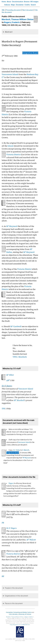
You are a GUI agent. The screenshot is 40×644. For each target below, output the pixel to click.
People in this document (14, 588)
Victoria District (13, 155)
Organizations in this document (16, 596)
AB (8, 380)
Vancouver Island (26, 389)
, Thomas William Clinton (18, 19)
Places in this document (14, 603)
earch (33, 5)
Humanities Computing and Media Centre (19, 612)
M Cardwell (16, 326)
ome (4, 2)
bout (9, 2)
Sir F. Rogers (7, 386)
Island (11, 146)
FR (3, 523)
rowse (27, 2)
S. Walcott (26, 450)
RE (3, 576)
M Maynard (12, 226)
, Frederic (12, 22)
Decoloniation (18, 2)
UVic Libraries (13, 614)
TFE (3, 409)
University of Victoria (25, 614)
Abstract (9, 32)
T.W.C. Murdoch (20, 357)
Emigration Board (30, 53)
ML (3, 10)
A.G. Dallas (16, 450)
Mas (13, 5)
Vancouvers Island (10, 74)
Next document (28, 10)
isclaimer (20, 5)
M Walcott (31, 540)
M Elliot (10, 375)
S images (34, 2)
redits (27, 5)
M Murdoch (19, 400)
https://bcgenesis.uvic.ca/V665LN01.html (20, 625)
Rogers (11, 483)
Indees (7, 5)
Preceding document (14, 10)
